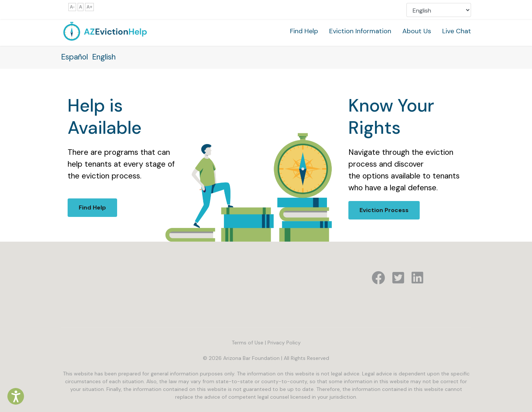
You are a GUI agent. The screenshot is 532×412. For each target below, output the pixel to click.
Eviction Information (360, 31)
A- (72, 7)
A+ (89, 7)
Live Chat (457, 31)
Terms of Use (248, 343)
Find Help (304, 31)
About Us (417, 31)
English (104, 57)
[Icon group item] (378, 278)
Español (74, 57)
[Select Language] (439, 10)
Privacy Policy (284, 343)
